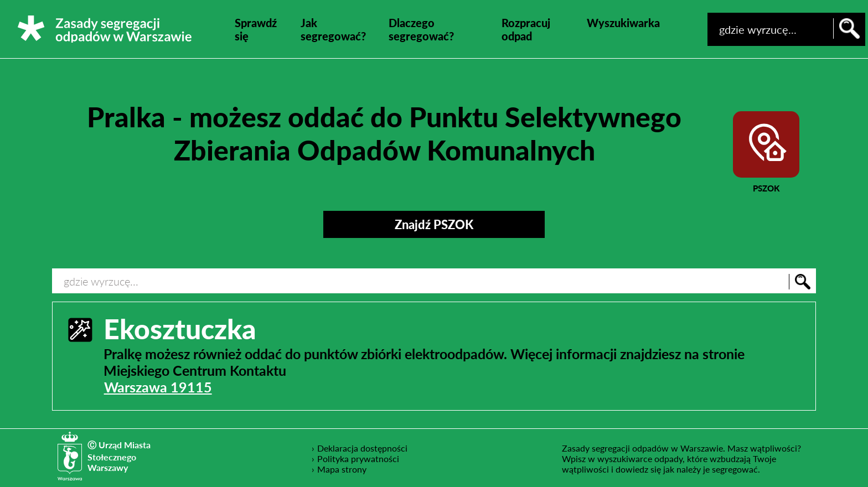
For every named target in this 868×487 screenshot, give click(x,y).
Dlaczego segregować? (421, 29)
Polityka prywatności (358, 458)
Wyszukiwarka (623, 23)
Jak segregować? (333, 29)
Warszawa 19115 (158, 387)
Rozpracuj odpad (526, 29)
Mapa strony (342, 469)
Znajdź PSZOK (434, 224)
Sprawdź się (256, 29)
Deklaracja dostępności (363, 448)
